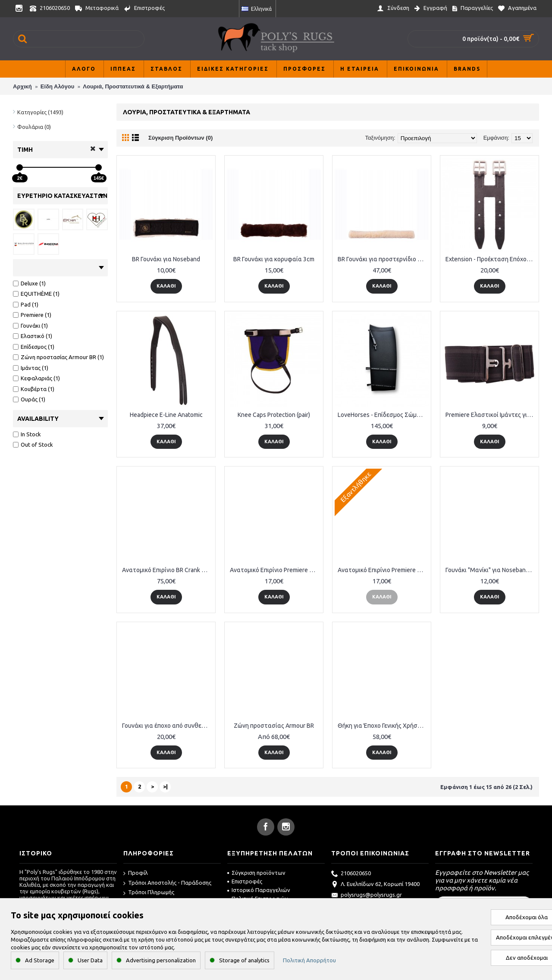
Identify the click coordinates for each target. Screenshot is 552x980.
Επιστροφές (245, 881)
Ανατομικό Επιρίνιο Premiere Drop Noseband (275, 570)
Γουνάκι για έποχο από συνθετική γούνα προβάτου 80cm (168, 726)
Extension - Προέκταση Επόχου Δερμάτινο (491, 259)
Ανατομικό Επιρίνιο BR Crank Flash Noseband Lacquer (168, 570)
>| (165, 786)
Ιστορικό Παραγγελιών (259, 890)
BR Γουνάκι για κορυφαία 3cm (274, 259)
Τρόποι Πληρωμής (149, 893)
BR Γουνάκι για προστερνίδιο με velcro (383, 259)
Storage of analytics (244, 960)
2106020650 (351, 874)
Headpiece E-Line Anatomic (166, 415)
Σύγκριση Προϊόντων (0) (180, 138)
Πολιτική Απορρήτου (309, 960)
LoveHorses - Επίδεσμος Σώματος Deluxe (383, 415)
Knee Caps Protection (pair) (274, 415)
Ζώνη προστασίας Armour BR (274, 726)
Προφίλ (136, 873)
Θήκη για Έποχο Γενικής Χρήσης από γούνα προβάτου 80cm (383, 726)
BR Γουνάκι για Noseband (166, 259)
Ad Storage (40, 960)
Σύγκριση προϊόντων (256, 873)
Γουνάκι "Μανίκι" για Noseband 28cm (491, 570)
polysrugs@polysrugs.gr (367, 895)
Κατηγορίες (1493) (40, 112)
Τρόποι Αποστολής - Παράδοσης (167, 883)
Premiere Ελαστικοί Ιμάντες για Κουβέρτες (491, 415)
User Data (90, 960)
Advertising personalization (161, 960)
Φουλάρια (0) (34, 127)
